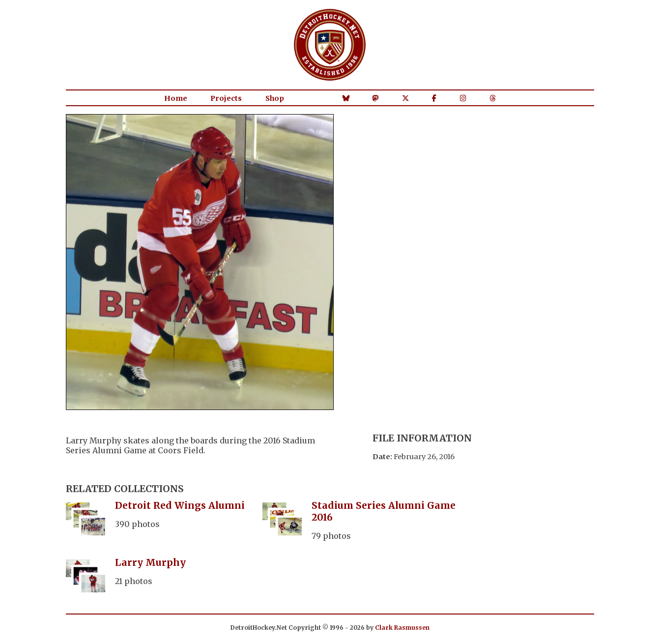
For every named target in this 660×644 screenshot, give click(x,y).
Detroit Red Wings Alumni (180, 505)
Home (176, 98)
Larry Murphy (150, 562)
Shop (275, 98)
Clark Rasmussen (402, 628)
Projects (226, 98)
